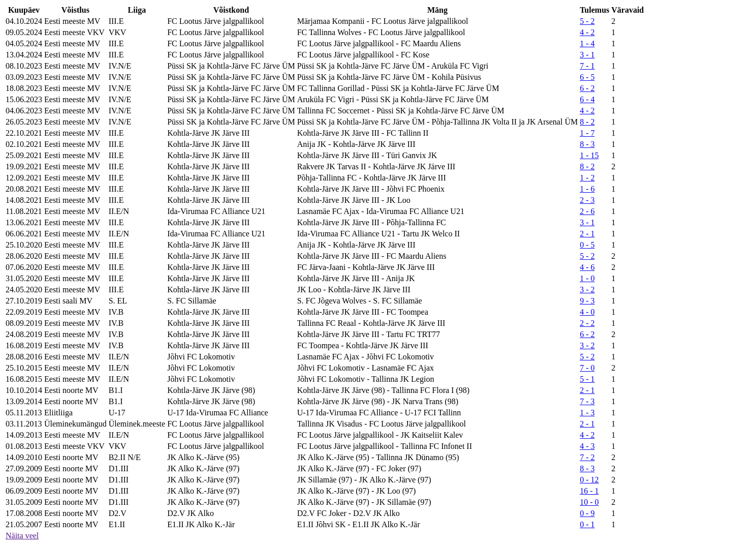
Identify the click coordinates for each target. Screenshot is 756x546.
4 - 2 (587, 32)
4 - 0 (587, 312)
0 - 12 (589, 480)
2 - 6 (587, 211)
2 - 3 (587, 200)
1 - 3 (587, 413)
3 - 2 (587, 290)
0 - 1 (587, 524)
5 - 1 (587, 379)
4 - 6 (587, 267)
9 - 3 (587, 301)
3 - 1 (587, 55)
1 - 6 (587, 189)
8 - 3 (587, 144)
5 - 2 (587, 21)
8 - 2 (587, 122)
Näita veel (22, 536)
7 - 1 (587, 66)
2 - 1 (587, 234)
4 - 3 (587, 446)
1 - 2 (587, 178)
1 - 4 (587, 43)
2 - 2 (587, 323)
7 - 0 (587, 368)
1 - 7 (587, 133)
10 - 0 (589, 502)
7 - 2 (587, 457)
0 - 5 (587, 245)
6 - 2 (587, 88)
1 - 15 (589, 155)
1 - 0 (587, 278)
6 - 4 (587, 99)
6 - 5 (587, 77)
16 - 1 (589, 491)
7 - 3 (587, 401)
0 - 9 (587, 513)
